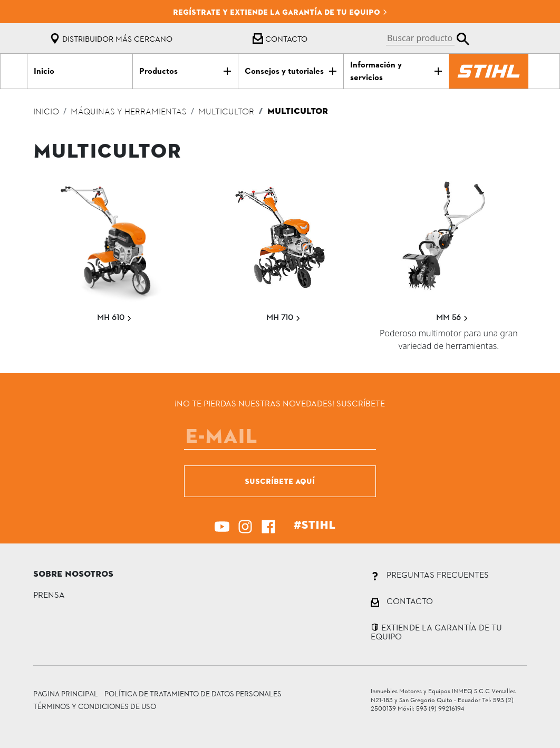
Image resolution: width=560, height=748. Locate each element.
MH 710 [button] (283, 317)
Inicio (46, 112)
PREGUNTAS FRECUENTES (430, 574)
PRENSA (49, 594)
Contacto (280, 39)
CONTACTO (402, 601)
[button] (428, 38)
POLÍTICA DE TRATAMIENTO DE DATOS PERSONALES (193, 693)
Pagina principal (66, 693)
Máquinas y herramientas (129, 112)
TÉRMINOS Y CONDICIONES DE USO (95, 706)
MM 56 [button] (452, 317)
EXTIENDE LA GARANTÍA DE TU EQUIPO (436, 632)
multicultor (226, 112)
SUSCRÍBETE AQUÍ (280, 481)
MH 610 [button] (114, 317)
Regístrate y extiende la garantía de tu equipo (280, 12)
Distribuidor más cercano (111, 39)
